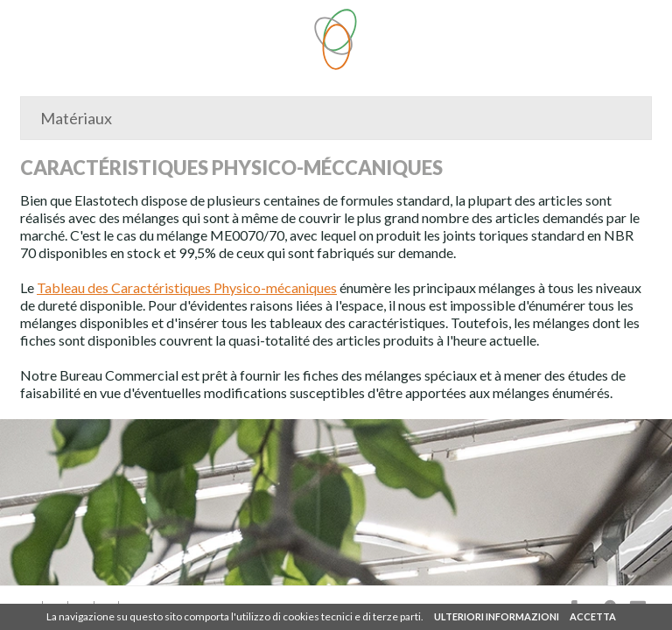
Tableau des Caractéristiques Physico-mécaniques (187, 287)
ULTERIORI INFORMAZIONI (497, 616)
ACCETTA (593, 616)
